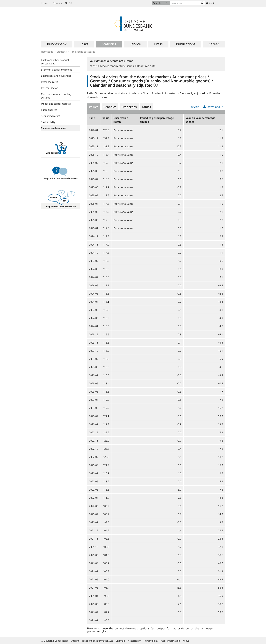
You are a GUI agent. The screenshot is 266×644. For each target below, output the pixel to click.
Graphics (110, 107)
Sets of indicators (51, 116)
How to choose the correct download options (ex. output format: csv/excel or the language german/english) (150, 630)
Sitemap (120, 641)
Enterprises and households (56, 76)
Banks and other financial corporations (55, 62)
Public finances (49, 110)
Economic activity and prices (56, 70)
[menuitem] (57, 44)
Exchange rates (50, 82)
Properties (129, 107)
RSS (186, 641)
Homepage (47, 52)
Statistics (62, 52)
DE (68, 3)
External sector (49, 88)
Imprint (75, 641)
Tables (146, 107)
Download (213, 107)
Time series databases (83, 52)
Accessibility (134, 641)
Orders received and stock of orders (117, 93)
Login (211, 3)
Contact (45, 3)
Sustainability (48, 122)
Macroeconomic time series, (117, 66)
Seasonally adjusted (192, 93)
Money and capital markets (56, 104)
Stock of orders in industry (159, 93)
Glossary (57, 3)
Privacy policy (151, 641)
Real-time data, (146, 66)
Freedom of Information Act (97, 641)
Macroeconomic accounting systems (56, 96)
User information (171, 641)
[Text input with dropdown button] (187, 3)
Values (94, 107)
